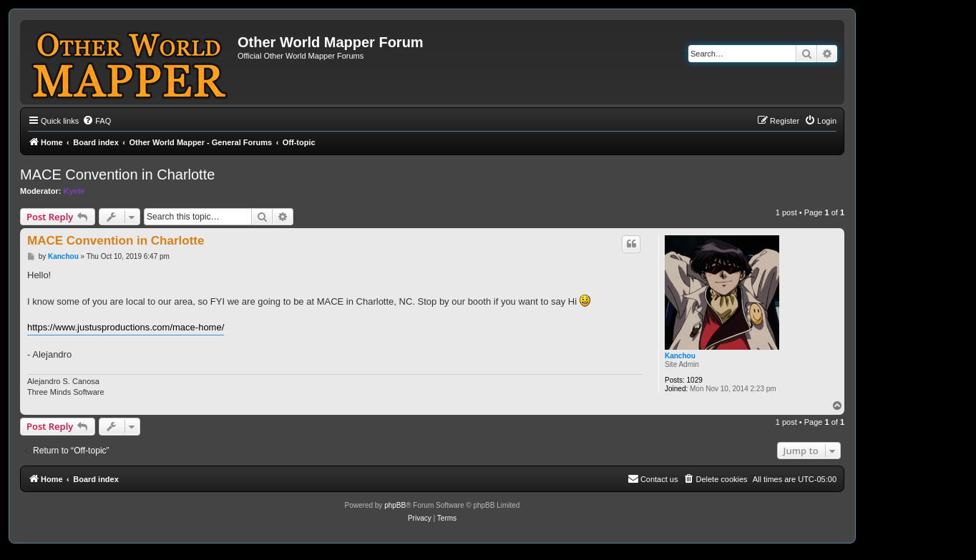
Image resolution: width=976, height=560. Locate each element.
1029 (695, 380)
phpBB (395, 505)
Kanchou (680, 356)
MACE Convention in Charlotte (117, 175)
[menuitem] (97, 121)
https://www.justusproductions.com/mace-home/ (126, 327)
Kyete (74, 191)
